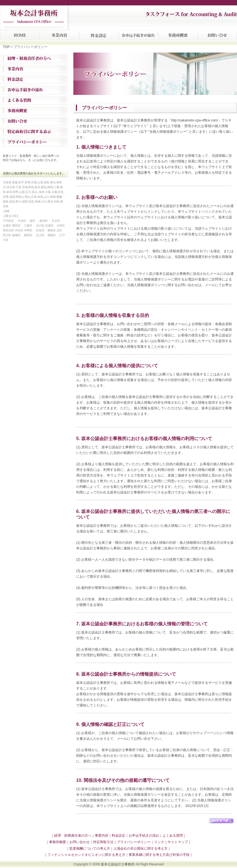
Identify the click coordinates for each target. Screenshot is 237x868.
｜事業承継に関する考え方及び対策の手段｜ (159, 855)
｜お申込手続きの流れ (142, 836)
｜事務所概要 (56, 842)
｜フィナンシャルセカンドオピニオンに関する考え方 (85, 855)
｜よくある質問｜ (173, 836)
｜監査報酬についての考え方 (88, 849)
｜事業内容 (100, 836)
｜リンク (157, 842)
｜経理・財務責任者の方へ (71, 836)
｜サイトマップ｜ (178, 842)
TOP (6, 47)
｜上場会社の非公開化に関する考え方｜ (141, 849)
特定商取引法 (103, 842)
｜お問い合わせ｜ (80, 842)
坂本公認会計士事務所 (118, 864)
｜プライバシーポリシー (132, 842)
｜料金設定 (117, 836)
